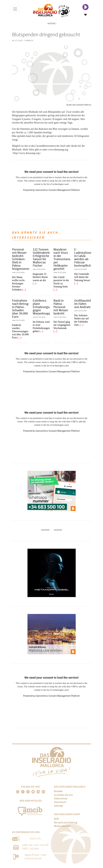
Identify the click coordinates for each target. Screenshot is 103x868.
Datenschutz (61, 799)
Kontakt (58, 791)
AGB (56, 819)
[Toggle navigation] (15, 9)
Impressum (60, 802)
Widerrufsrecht (62, 826)
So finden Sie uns (63, 795)
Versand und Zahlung (66, 823)
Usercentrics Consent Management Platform (58, 190)
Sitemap (58, 806)
